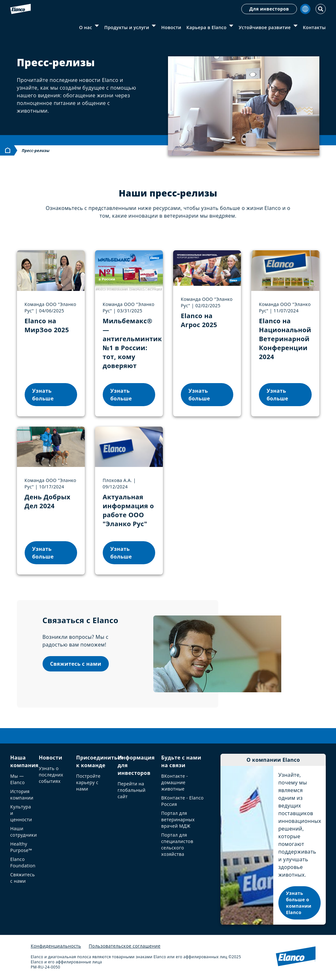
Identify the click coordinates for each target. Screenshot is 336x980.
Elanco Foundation (23, 862)
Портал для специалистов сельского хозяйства (177, 844)
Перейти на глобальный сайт (131, 790)
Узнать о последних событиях (51, 775)
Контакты (314, 27)
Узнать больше (43, 395)
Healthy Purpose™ (21, 847)
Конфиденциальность (56, 946)
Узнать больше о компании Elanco (299, 903)
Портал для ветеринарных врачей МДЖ (178, 819)
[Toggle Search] (321, 9)
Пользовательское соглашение (124, 946)
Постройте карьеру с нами (88, 782)
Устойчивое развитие (265, 27)
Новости (171, 27)
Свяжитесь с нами (76, 664)
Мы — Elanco (17, 779)
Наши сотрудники (24, 832)
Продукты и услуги (127, 27)
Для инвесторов (269, 9)
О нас (86, 27)
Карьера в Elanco (207, 27)
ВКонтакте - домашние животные (175, 782)
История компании (22, 795)
